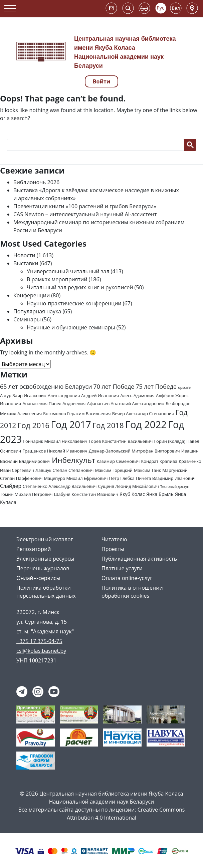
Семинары (27, 319)
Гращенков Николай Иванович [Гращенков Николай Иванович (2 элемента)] (55, 451)
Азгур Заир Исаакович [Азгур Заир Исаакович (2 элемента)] (23, 395)
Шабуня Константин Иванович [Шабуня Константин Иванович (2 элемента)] (86, 494)
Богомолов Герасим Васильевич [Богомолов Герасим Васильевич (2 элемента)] (77, 413)
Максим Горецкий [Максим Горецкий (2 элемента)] (114, 470)
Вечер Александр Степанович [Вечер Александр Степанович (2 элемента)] (143, 413)
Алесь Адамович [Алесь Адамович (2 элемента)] (137, 395)
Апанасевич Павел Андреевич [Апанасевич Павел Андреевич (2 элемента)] (54, 403)
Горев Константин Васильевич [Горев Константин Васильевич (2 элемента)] (121, 441)
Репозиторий (34, 549)
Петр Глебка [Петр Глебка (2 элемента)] (122, 478)
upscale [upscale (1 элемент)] (184, 387)
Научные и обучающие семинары (71, 327)
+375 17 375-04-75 (39, 641)
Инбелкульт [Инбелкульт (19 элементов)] (73, 460)
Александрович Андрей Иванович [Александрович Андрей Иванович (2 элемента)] (83, 395)
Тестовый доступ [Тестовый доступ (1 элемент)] (175, 487)
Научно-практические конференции (74, 303)
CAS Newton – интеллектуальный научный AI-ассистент (85, 214)
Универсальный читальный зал (68, 271)
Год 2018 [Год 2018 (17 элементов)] (108, 425)
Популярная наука (37, 311)
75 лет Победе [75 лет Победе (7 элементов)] (156, 386)
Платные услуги (122, 568)
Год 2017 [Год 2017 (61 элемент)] (71, 424)
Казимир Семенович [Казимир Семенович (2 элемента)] (118, 461)
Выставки (26, 263)
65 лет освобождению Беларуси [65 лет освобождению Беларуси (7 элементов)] (46, 386)
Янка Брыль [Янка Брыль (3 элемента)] (160, 494)
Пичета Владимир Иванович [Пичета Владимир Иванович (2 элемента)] (166, 478)
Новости (24, 255)
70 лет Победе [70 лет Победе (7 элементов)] (114, 386)
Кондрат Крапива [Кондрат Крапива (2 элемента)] (159, 461)
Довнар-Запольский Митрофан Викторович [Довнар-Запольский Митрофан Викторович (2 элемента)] (134, 451)
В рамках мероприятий (57, 279)
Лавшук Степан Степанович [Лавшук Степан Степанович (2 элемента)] (64, 470)
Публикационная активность (139, 559)
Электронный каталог (45, 539)
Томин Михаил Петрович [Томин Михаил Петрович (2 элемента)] (26, 494)
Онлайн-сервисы (38, 578)
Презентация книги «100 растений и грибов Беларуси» (85, 206)
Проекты (113, 549)
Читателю (114, 539)
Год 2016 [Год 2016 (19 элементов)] (33, 425)
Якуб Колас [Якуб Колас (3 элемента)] (132, 494)
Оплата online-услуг (127, 578)
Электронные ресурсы (45, 559)
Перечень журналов (43, 568)
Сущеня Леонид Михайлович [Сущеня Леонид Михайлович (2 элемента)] (128, 486)
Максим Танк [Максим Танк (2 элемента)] (147, 470)
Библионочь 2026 (36, 182)
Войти (102, 81)
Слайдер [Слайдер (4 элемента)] (11, 486)
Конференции (32, 295)
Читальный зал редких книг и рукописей (80, 287)
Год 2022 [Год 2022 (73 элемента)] (146, 424)
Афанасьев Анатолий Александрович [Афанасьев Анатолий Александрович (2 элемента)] (126, 403)
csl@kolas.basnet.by (41, 651)
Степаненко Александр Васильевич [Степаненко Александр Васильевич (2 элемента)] (60, 486)
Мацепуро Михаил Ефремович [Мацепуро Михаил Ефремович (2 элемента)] (76, 478)
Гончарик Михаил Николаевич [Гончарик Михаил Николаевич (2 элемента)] (55, 441)
